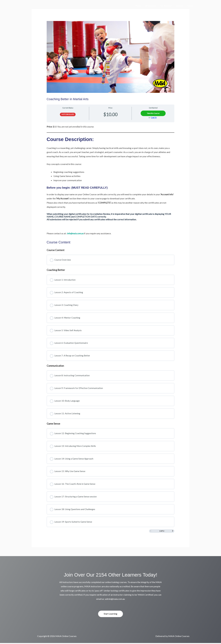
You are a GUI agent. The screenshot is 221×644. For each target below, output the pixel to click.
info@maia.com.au (76, 233)
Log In (154, 117)
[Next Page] (173, 532)
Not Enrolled (68, 114)
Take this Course (153, 113)
